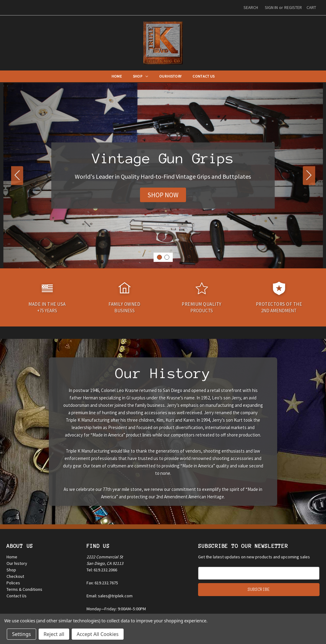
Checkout (15, 576)
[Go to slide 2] (17, 175)
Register (293, 7)
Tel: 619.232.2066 (102, 570)
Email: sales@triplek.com (110, 596)
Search (251, 7)
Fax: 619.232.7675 (102, 583)
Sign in (271, 7)
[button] (163, 195)
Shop (140, 76)
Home (117, 76)
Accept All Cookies (98, 634)
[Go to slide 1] (159, 257)
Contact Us (203, 76)
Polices (13, 583)
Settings (21, 634)
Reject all (54, 634)
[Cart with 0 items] (311, 8)
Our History (170, 76)
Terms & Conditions (24, 589)
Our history (17, 563)
